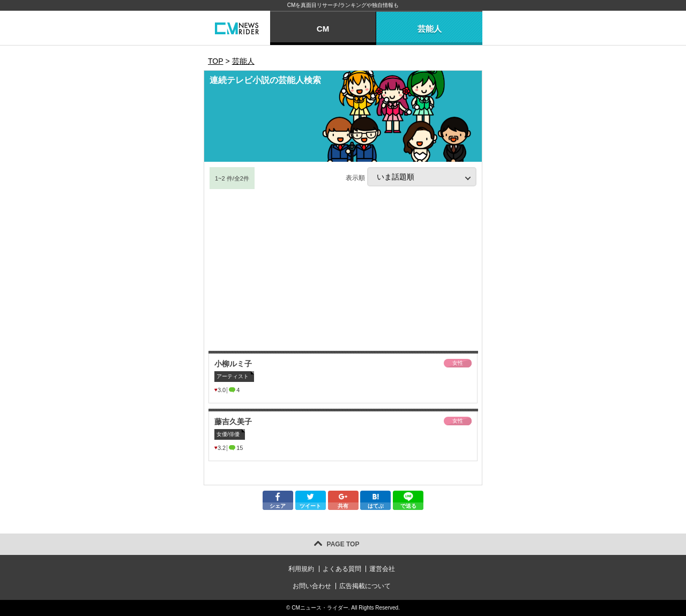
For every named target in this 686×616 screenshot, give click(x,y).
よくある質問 (342, 569)
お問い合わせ (312, 586)
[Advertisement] (343, 271)
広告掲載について (365, 586)
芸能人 (430, 29)
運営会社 (382, 569)
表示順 (411, 177)
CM (323, 29)
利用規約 (301, 569)
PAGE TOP (343, 544)
